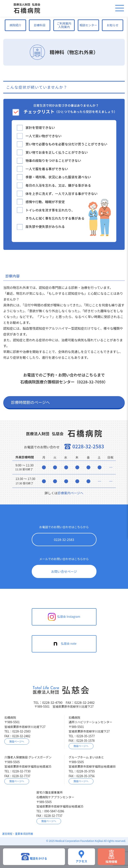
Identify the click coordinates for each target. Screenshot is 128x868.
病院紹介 (15, 25)
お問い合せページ (64, 571)
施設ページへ (17, 741)
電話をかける (34, 857)
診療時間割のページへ (30, 402)
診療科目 (40, 25)
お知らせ (113, 25)
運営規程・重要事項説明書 (18, 834)
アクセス (81, 857)
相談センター (88, 25)
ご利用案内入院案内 (64, 25)
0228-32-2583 (64, 540)
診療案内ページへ (71, 493)
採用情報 (111, 857)
